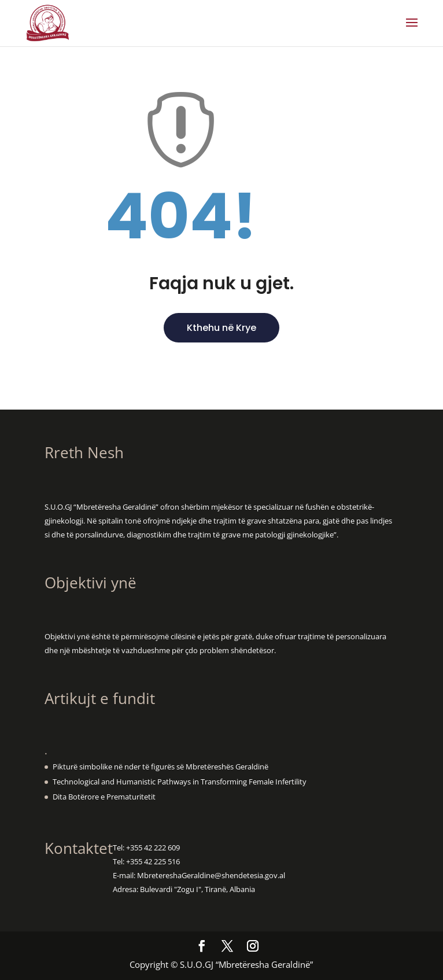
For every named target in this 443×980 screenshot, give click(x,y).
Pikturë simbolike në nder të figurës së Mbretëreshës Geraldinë (160, 767)
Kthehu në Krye (221, 328)
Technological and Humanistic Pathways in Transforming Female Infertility (180, 782)
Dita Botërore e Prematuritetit (104, 797)
